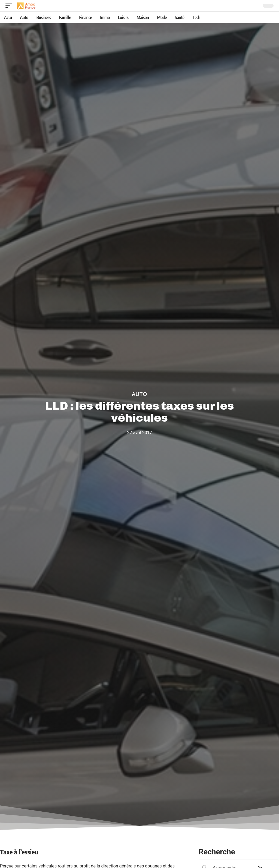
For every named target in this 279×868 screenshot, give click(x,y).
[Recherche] (254, 6)
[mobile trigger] (10, 6)
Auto (139, 394)
